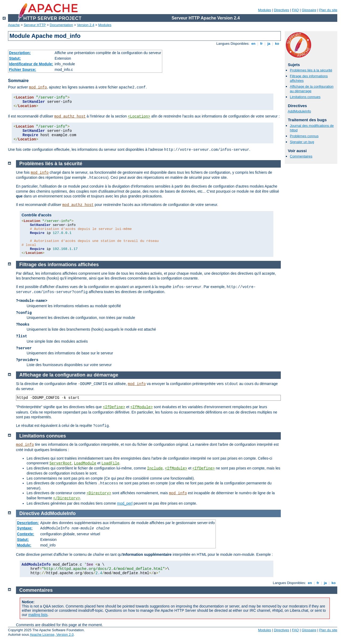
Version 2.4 (86, 25)
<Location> (139, 116)
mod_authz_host (70, 116)
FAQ (295, 10)
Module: (24, 545)
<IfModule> (141, 407)
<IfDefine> (114, 407)
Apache (14, 25)
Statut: (15, 58)
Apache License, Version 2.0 (52, 635)
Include (155, 468)
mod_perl (125, 503)
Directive (30, 513)
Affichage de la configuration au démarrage (69, 375)
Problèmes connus (304, 136)
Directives (281, 10)
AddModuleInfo (299, 111)
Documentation (61, 25)
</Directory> (67, 498)
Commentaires (301, 156)
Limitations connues (305, 97)
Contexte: (26, 534)
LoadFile (110, 463)
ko (277, 44)
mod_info (38, 87)
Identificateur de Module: (31, 64)
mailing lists (38, 615)
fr (261, 44)
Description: (20, 53)
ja (269, 44)
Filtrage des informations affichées (59, 265)
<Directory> (99, 493)
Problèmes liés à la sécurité (311, 70)
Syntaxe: (25, 528)
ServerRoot (61, 463)
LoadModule (85, 463)
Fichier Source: (23, 70)
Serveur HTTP (35, 25)
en (253, 44)
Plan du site (328, 10)
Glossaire (309, 10)
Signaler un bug (302, 142)
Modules (264, 10)
